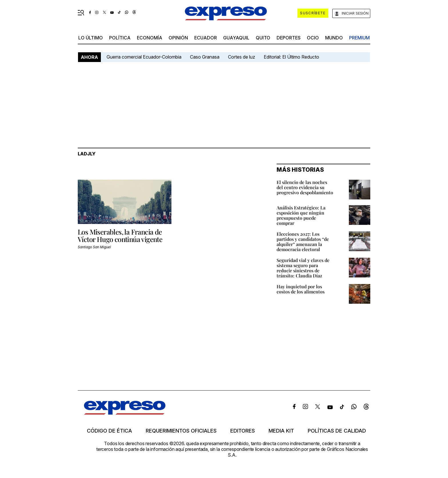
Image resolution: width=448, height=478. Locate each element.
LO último (91, 38)
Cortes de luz (242, 57)
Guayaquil (236, 38)
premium (359, 38)
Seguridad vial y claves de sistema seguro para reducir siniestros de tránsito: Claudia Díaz (303, 268)
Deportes (289, 38)
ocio (313, 38)
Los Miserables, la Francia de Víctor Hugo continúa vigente (120, 235)
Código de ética (109, 431)
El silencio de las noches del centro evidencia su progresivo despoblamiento (305, 187)
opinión (178, 38)
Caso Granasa (205, 57)
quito (263, 38)
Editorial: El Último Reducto (291, 57)
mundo (334, 38)
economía (150, 38)
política (120, 38)
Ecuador (206, 38)
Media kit (281, 431)
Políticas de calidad (337, 431)
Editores (243, 431)
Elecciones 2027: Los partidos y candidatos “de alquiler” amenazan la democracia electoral (303, 242)
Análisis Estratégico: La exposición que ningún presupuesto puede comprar (301, 215)
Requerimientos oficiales (181, 431)
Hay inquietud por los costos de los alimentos (301, 289)
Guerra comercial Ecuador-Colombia (144, 57)
